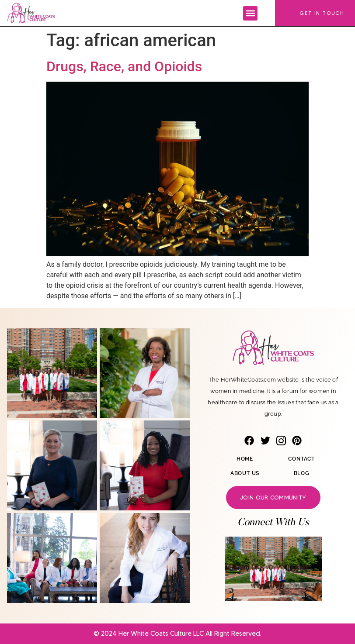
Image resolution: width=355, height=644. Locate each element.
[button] (250, 13)
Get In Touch (322, 13)
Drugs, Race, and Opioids (124, 66)
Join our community (273, 497)
